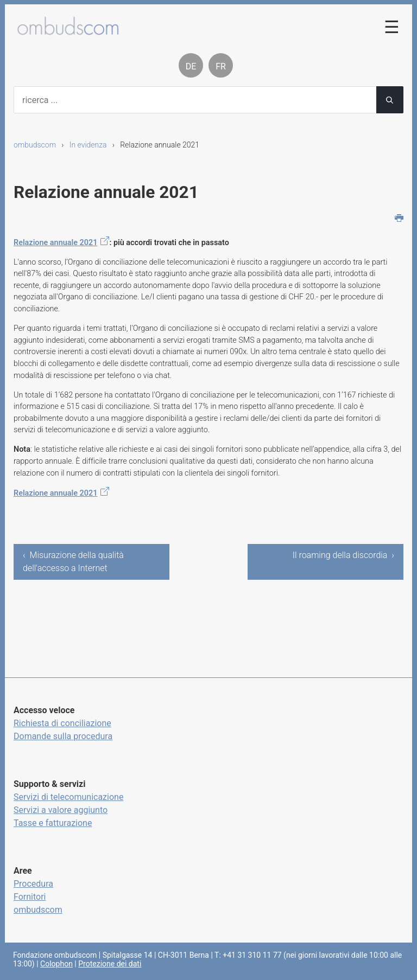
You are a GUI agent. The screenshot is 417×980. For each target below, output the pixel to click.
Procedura (33, 884)
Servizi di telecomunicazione (68, 797)
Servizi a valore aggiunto (61, 810)
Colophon (56, 964)
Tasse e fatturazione (53, 823)
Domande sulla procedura (63, 736)
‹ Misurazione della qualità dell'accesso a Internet (73, 562)
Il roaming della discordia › (343, 555)
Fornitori (30, 897)
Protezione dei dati (110, 964)
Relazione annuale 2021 (55, 243)
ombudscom (35, 145)
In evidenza (88, 145)
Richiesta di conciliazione (62, 723)
